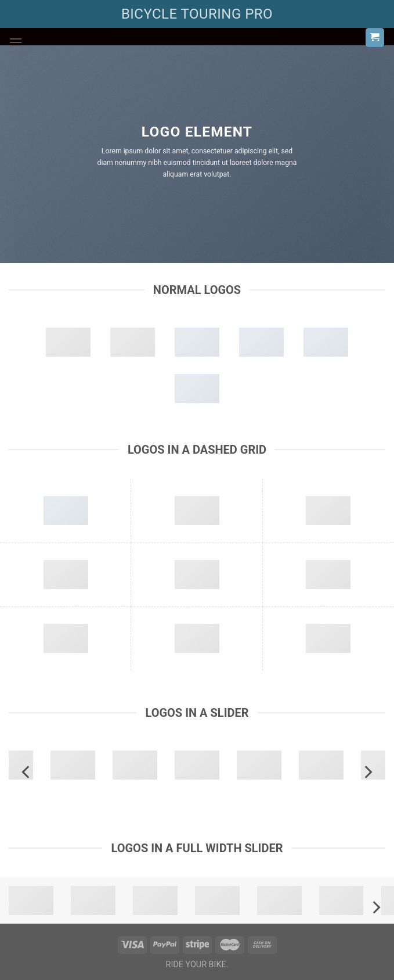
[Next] (367, 772)
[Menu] (16, 42)
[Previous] (27, 772)
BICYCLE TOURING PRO (197, 14)
